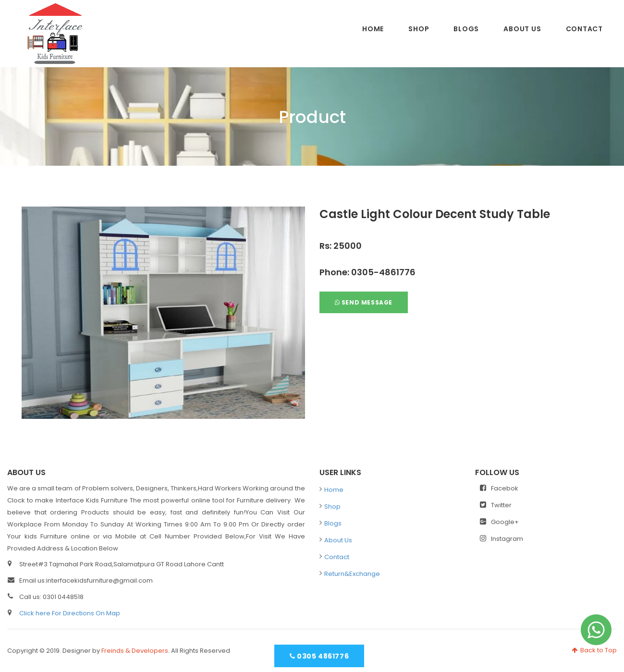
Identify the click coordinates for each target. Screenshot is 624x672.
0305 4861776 (319, 656)
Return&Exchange (352, 574)
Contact (584, 29)
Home (373, 29)
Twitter (496, 505)
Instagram (502, 539)
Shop (419, 29)
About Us (522, 29)
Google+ (499, 522)
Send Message (364, 302)
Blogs (466, 29)
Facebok (499, 488)
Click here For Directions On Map (70, 613)
